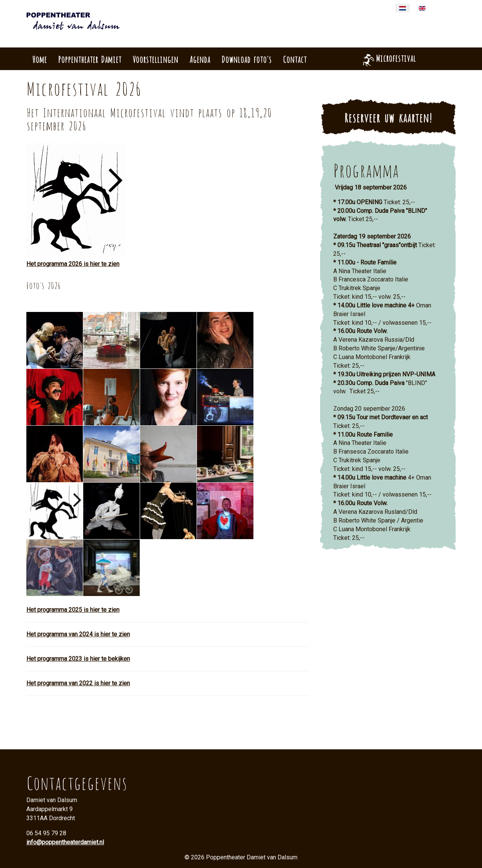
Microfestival (396, 57)
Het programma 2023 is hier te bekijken (78, 659)
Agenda (200, 59)
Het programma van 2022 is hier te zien (78, 683)
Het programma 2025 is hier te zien (73, 610)
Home (39, 59)
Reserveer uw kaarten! (388, 117)
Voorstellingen (155, 59)
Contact (295, 59)
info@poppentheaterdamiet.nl (65, 842)
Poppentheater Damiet (90, 59)
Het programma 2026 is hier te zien (73, 264)
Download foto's (246, 59)
